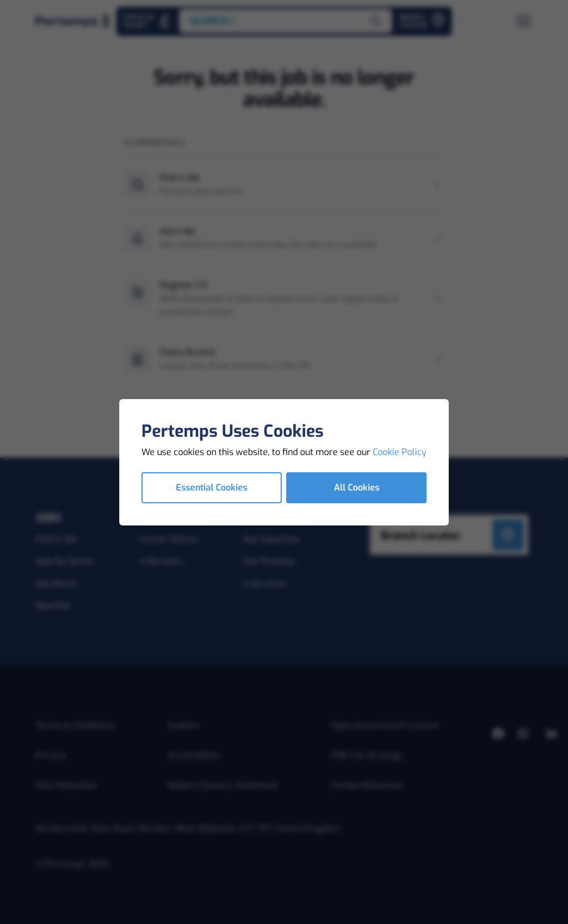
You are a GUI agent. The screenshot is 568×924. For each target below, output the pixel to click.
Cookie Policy (400, 452)
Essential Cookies (212, 487)
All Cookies (357, 487)
